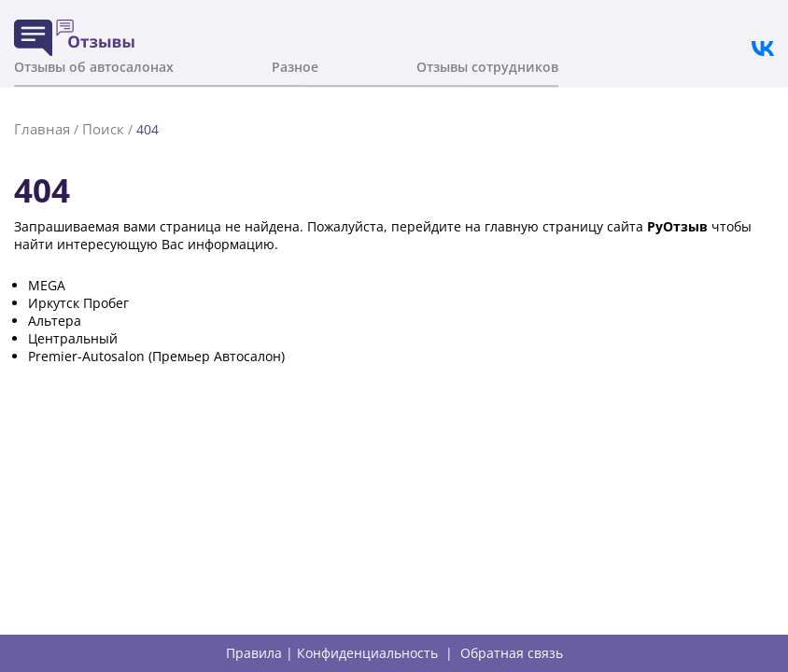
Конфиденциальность (367, 653)
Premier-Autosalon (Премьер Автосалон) (156, 356)
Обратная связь (512, 653)
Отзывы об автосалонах (94, 67)
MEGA (47, 285)
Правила (254, 653)
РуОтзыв (677, 226)
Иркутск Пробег (78, 303)
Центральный (73, 338)
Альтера (55, 321)
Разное (295, 67)
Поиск (103, 129)
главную (512, 226)
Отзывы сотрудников (487, 67)
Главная (42, 129)
